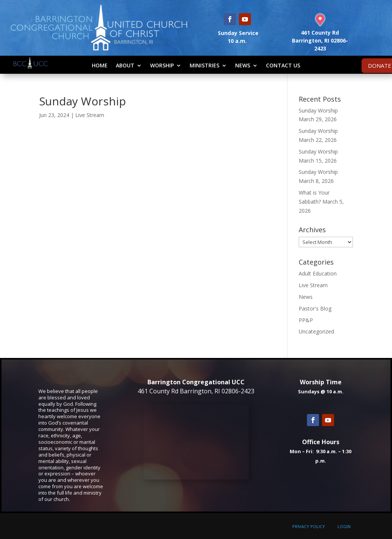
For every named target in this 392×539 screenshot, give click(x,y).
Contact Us (283, 65)
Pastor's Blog (315, 308)
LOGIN (344, 526)
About (125, 65)
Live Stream (90, 115)
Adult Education (318, 273)
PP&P (306, 320)
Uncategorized (316, 331)
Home (100, 65)
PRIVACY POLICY (309, 526)
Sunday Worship (318, 110)
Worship (162, 65)
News (243, 65)
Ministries (204, 65)
